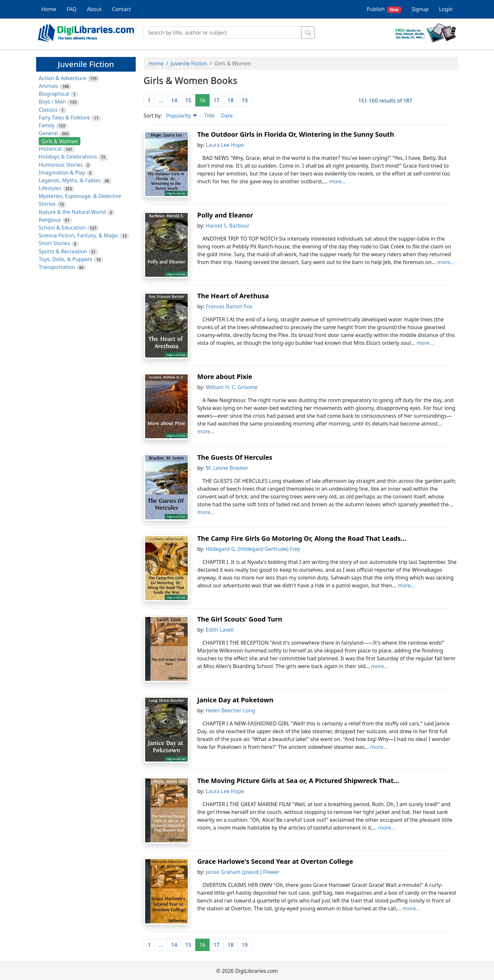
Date (227, 116)
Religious (50, 220)
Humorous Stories (61, 165)
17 (216, 100)
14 (174, 100)
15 (188, 100)
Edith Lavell (220, 630)
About (94, 9)
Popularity (182, 116)
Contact (121, 9)
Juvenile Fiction (189, 63)
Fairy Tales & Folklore (64, 118)
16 (202, 100)
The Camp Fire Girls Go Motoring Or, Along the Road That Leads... (302, 538)
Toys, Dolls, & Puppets (66, 259)
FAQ (72, 9)
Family (47, 125)
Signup (420, 9)
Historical (50, 149)
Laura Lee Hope (225, 145)
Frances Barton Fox (229, 306)
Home (49, 9)
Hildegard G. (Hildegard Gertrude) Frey (253, 549)
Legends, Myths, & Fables (70, 180)
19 (245, 100)
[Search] (222, 33)
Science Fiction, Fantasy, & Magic (79, 235)
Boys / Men (52, 102)
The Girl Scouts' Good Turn (240, 619)
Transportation (57, 267)
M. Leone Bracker (227, 468)
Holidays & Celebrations (68, 157)
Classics (48, 110)
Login (446, 9)
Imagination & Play (62, 173)
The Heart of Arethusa (233, 296)
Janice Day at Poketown (235, 700)
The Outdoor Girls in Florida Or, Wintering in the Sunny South (296, 134)
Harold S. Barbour (227, 226)
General (48, 133)
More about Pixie (225, 377)
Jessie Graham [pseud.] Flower (242, 872)
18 (230, 100)
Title (209, 116)
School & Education (62, 228)
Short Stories (55, 243)
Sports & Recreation (63, 251)
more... (338, 181)
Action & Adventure (62, 78)
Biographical (54, 94)
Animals (48, 86)
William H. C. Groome (232, 387)
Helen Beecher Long (230, 710)
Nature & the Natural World (72, 212)
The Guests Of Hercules (235, 457)
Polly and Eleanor (225, 215)
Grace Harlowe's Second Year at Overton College (275, 861)
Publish (384, 9)
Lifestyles (50, 188)
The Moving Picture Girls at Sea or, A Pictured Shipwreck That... (298, 781)
